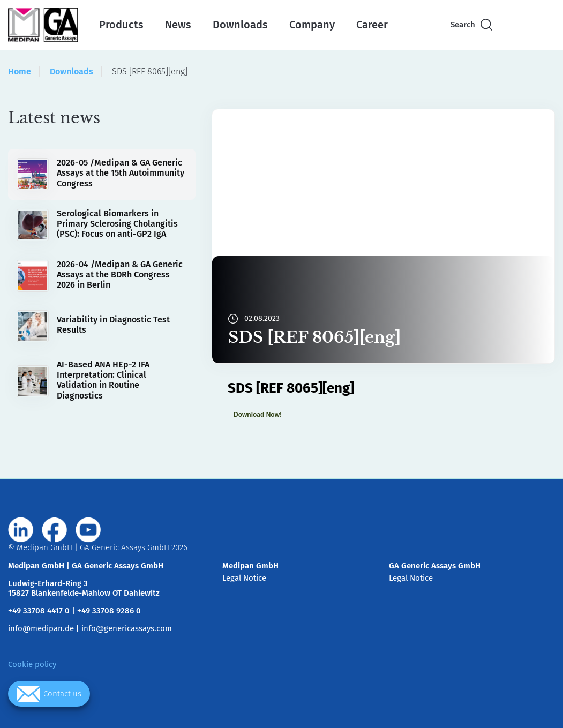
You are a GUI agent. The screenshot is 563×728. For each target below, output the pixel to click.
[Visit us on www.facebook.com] (55, 530)
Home (20, 72)
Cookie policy (32, 664)
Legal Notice (244, 578)
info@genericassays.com (127, 628)
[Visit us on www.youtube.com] (88, 530)
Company (312, 25)
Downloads (240, 25)
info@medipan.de (41, 628)
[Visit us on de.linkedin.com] (21, 530)
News (178, 25)
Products (121, 25)
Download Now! (258, 415)
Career (372, 25)
